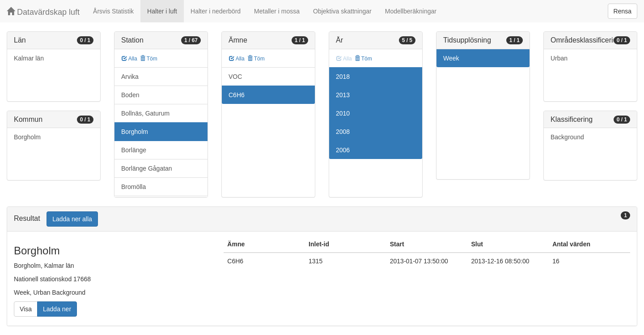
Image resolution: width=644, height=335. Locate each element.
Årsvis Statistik (113, 11)
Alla (129, 59)
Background (567, 137)
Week (451, 58)
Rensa (623, 11)
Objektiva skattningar (342, 11)
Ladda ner (57, 309)
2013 (343, 95)
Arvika (130, 77)
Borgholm (27, 137)
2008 (343, 132)
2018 (343, 77)
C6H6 (237, 95)
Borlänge (134, 150)
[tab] (322, 219)
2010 (343, 113)
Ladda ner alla (72, 219)
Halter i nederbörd (216, 11)
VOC (235, 77)
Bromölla (133, 187)
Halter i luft (162, 11)
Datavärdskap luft (43, 12)
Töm (149, 59)
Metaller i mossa (277, 11)
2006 (343, 150)
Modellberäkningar (411, 11)
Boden (130, 95)
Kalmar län (29, 58)
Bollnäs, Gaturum (145, 113)
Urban (559, 58)
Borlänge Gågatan (147, 168)
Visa (26, 309)
